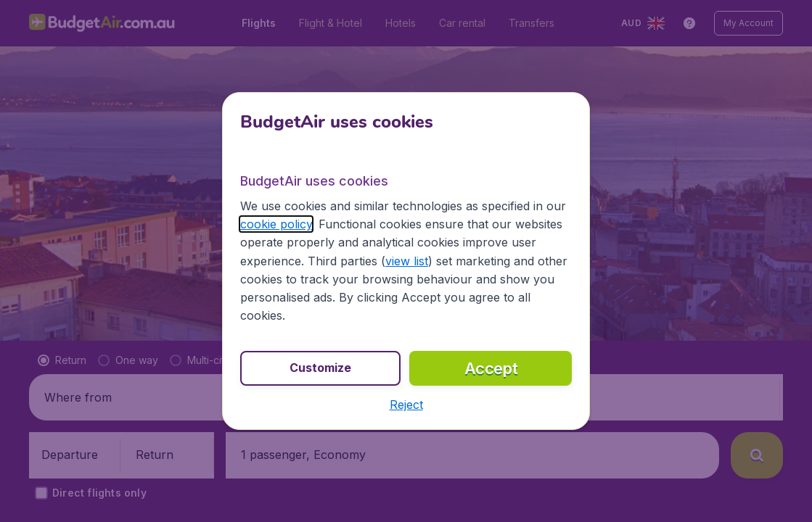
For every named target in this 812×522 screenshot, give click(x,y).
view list (407, 261)
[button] (406, 405)
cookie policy (276, 224)
